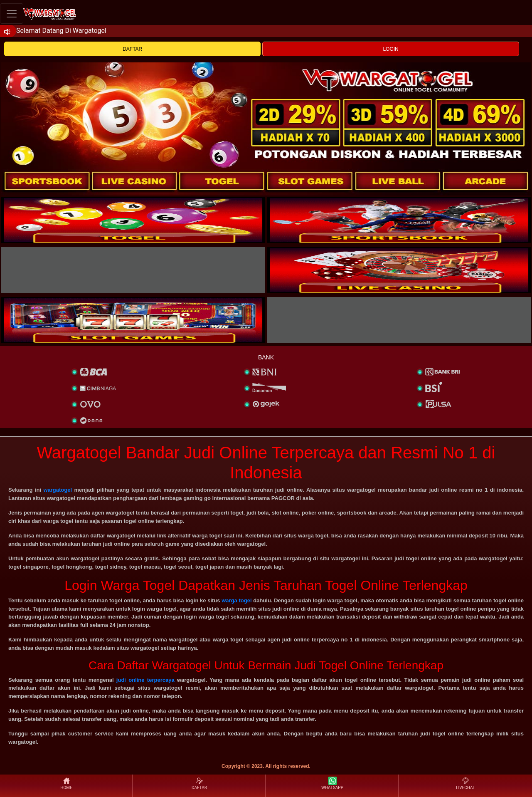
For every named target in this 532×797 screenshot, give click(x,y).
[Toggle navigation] (12, 14)
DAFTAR (132, 49)
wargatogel (58, 490)
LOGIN (390, 49)
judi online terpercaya (145, 680)
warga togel (236, 600)
